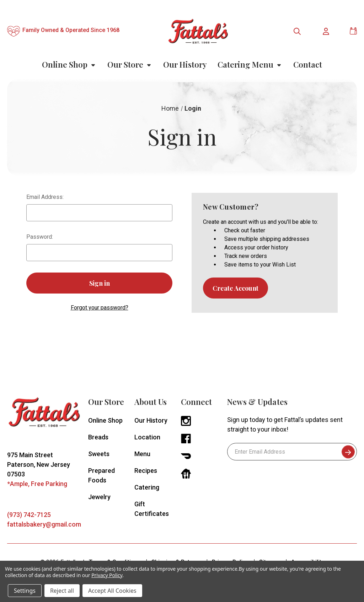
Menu (142, 454)
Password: (40, 237)
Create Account (235, 288)
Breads (98, 437)
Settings (25, 591)
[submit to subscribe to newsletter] (348, 452)
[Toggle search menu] (297, 31)
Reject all (62, 591)
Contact (308, 64)
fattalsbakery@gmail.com (44, 524)
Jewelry (99, 497)
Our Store (130, 64)
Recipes (146, 471)
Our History (185, 64)
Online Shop (69, 64)
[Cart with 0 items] (353, 31)
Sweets (99, 454)
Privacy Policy (107, 575)
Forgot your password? (100, 308)
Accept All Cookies (112, 591)
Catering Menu (250, 64)
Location (147, 437)
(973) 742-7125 (29, 515)
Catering (147, 487)
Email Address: (45, 197)
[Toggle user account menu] (326, 31)
